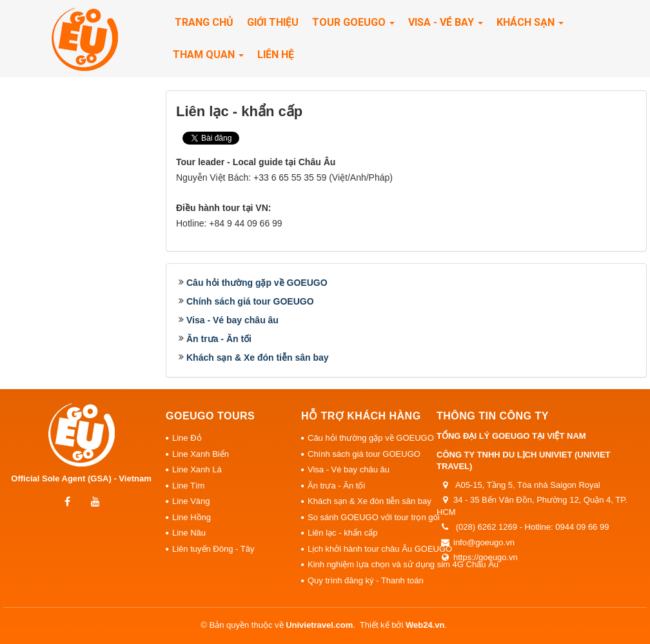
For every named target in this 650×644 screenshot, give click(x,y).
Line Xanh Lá (197, 469)
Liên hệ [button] (276, 55)
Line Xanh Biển (201, 454)
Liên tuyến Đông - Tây (213, 549)
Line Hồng (192, 517)
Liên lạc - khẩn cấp (342, 533)
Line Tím (188, 486)
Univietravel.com (319, 625)
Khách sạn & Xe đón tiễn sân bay (258, 357)
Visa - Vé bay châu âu (232, 320)
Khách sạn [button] (530, 26)
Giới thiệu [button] (273, 22)
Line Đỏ (187, 438)
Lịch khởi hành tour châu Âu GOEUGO (369, 549)
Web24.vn (425, 625)
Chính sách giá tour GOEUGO (250, 301)
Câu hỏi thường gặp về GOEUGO (257, 283)
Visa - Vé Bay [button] (446, 26)
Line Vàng (191, 501)
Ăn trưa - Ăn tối (219, 339)
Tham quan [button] (208, 58)
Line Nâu (189, 533)
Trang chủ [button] (204, 22)
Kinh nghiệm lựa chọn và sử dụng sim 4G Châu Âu (369, 564)
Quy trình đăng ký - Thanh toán (366, 580)
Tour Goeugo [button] (353, 26)
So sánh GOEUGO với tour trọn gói (369, 517)
